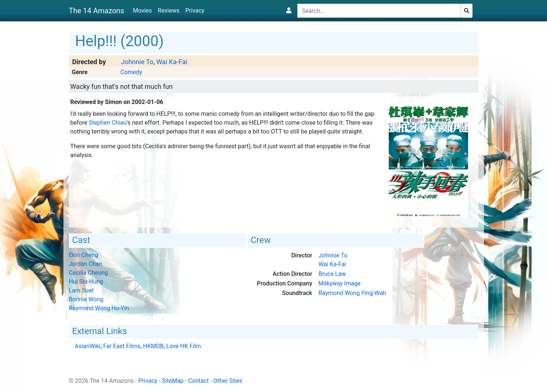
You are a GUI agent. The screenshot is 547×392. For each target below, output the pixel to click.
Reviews (169, 11)
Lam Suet (81, 290)
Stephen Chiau (108, 123)
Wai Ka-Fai (172, 62)
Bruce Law (332, 274)
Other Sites (228, 381)
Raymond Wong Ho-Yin (99, 308)
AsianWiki (88, 346)
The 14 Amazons (97, 11)
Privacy (195, 11)
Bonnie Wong (86, 299)
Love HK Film (184, 346)
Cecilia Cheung (89, 273)
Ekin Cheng (84, 255)
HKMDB (153, 346)
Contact (198, 381)
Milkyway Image (339, 283)
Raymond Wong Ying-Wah (352, 293)
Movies (142, 11)
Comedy (131, 72)
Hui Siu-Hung (86, 282)
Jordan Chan (86, 264)
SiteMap (173, 381)
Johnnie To (137, 62)
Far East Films (122, 346)
